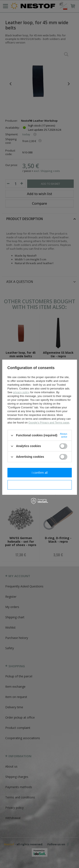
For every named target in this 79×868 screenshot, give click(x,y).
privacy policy (21, 392)
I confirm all (40, 473)
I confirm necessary (39, 485)
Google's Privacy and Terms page (49, 423)
